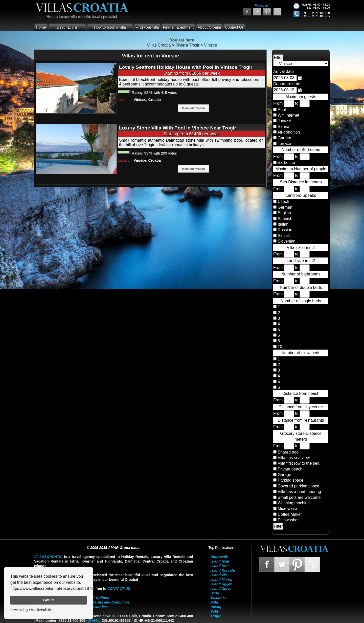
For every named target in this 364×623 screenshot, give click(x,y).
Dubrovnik (219, 557)
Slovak (283, 236)
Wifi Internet (288, 115)
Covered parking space (298, 486)
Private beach (290, 469)
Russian (284, 230)
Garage (284, 475)
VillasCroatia (48, 557)
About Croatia (209, 27)
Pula (214, 602)
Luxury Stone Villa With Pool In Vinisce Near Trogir (178, 128)
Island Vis (219, 575)
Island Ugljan (221, 584)
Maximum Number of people (301, 169)
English (284, 213)
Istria (214, 593)
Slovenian (286, 241)
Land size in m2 (301, 261)
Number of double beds (301, 287)
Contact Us (234, 27)
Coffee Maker (290, 514)
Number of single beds (301, 301)
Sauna (283, 127)
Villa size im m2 (301, 248)
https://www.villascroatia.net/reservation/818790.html (58, 588)
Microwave (287, 509)
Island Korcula (222, 570)
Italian (282, 224)
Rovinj (216, 607)
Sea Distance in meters (301, 182)
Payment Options (95, 598)
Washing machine (294, 503)
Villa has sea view (294, 458)
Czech (283, 201)
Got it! (49, 600)
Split (214, 611)
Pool (282, 110)
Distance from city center (301, 407)
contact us (119, 589)
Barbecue (286, 163)
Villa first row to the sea (298, 463)
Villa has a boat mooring (299, 492)
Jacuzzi (284, 121)
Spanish (284, 219)
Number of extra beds (301, 353)
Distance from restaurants (301, 420)
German (284, 207)
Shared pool (288, 452)
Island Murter (221, 579)
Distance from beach (301, 393)
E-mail (94, 620)
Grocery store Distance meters (301, 436)
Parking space (290, 480)
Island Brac (220, 566)
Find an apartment (178, 27)
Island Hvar (220, 561)
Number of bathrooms (301, 274)
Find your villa (147, 27)
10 (279, 347)
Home (41, 27)
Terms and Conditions (111, 602)
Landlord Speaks (301, 195)
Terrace (284, 144)
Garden (284, 138)
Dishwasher (288, 520)
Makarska (218, 598)
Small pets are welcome (299, 497)
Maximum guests (301, 97)
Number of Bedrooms (301, 150)
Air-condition (289, 132)
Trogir (215, 616)
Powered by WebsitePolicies (31, 610)
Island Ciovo (221, 589)
